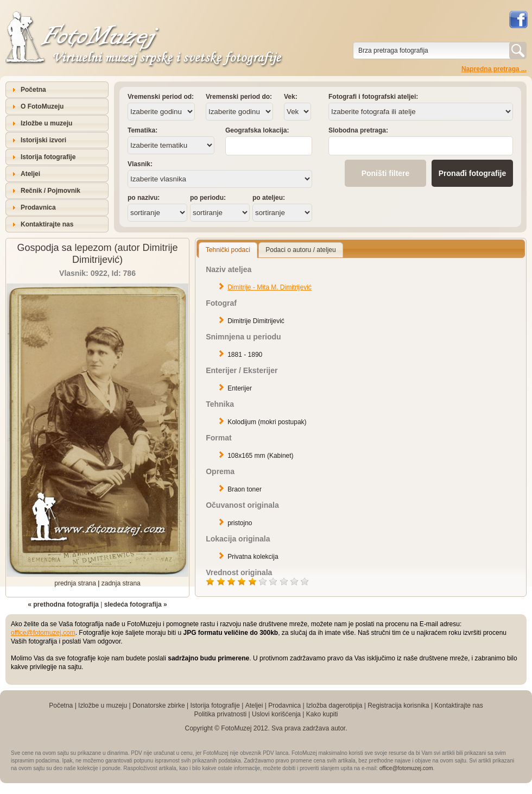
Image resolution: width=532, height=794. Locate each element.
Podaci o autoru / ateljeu (300, 250)
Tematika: (142, 130)
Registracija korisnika (398, 705)
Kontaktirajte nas (47, 224)
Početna (33, 90)
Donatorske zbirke (159, 705)
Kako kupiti (322, 714)
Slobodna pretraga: (358, 130)
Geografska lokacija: (257, 130)
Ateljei (30, 174)
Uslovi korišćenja (276, 714)
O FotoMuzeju (42, 106)
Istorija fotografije (48, 157)
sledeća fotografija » (136, 604)
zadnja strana (121, 583)
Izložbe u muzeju (46, 123)
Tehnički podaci (228, 250)
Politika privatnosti (220, 714)
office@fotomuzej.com (43, 633)
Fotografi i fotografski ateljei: (373, 97)
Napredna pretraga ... (494, 69)
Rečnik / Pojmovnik (50, 191)
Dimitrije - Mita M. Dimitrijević (270, 287)
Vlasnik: (140, 164)
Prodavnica (38, 207)
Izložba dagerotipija (334, 705)
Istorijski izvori (43, 140)
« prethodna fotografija (63, 604)
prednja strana (75, 583)
